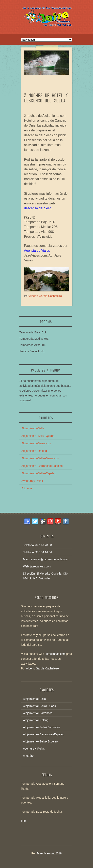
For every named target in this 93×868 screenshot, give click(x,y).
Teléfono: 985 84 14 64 (37, 552)
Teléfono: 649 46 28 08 (37, 545)
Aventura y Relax (32, 481)
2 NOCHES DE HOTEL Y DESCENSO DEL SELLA (46, 98)
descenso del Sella (38, 208)
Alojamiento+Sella (33, 428)
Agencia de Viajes (37, 251)
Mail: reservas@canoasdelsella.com (46, 559)
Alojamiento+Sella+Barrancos (40, 458)
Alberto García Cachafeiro (45, 296)
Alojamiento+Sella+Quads (38, 436)
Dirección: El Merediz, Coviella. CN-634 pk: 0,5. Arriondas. (46, 576)
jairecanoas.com (55, 654)
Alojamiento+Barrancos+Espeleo (42, 466)
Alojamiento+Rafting (34, 451)
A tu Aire (27, 488)
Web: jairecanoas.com (37, 566)
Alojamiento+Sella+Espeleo (39, 473)
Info (23, 821)
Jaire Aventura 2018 (49, 853)
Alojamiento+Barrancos (36, 443)
